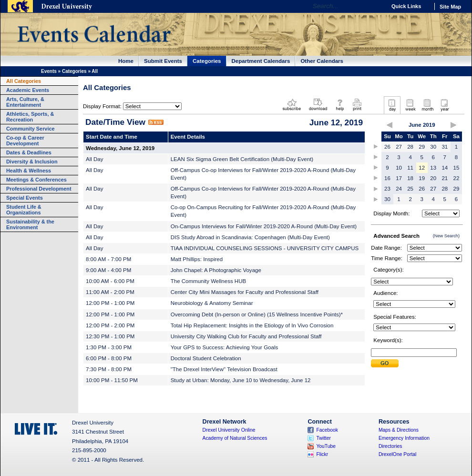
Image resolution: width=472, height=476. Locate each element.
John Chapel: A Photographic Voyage (216, 270)
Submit (385, 363)
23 (387, 189)
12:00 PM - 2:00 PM (110, 325)
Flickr (322, 454)
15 (457, 168)
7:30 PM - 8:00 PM (109, 369)
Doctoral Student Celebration (206, 358)
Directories (390, 446)
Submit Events (163, 61)
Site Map (450, 7)
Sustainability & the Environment (30, 224)
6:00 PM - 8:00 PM (109, 358)
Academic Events (28, 90)
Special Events (25, 198)
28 (410, 147)
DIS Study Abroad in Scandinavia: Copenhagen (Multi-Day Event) (250, 237)
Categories (207, 61)
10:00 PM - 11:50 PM (112, 380)
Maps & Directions (399, 430)
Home (126, 61)
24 (399, 189)
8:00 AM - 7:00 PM (108, 259)
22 (457, 178)
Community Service (31, 129)
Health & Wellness (29, 171)
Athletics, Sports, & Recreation (30, 117)
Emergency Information (404, 438)
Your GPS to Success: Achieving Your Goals (225, 347)
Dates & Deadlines (29, 152)
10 (399, 168)
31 (445, 147)
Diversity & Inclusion (32, 162)
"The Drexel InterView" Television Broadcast (224, 369)
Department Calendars (261, 61)
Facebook (327, 430)
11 (410, 168)
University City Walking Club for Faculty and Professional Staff (246, 336)
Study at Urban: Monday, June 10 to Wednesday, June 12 (241, 380)
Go (376, 6)
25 (410, 189)
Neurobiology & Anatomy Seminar (212, 303)
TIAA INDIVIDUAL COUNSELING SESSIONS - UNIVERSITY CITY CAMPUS (265, 248)
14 (445, 168)
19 (422, 178)
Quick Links (406, 6)
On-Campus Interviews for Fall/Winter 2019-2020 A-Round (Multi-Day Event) (264, 226)
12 (422, 168)
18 (410, 178)
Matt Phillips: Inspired (197, 259)
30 (433, 147)
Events (49, 71)
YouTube (326, 446)
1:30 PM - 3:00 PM (109, 347)
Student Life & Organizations (24, 210)
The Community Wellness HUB (209, 281)
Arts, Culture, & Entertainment (25, 102)
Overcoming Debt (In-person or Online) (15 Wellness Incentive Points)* (257, 314)
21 (445, 178)
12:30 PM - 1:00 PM (110, 336)
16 (387, 178)
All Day (94, 159)
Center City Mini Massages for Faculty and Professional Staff (245, 292)
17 (399, 178)
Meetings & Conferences (36, 180)
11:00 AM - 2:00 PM (110, 292)
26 (387, 147)
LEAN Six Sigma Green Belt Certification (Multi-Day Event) (242, 159)
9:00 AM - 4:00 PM (108, 270)
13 (433, 168)
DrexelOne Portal (397, 454)
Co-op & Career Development (25, 141)
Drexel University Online (229, 430)
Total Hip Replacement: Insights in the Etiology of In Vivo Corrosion (252, 325)
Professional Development (39, 189)
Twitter (323, 438)
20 (433, 178)
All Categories (24, 81)
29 (422, 147)
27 (399, 147)
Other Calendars (322, 61)
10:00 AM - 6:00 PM (110, 281)
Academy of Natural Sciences (235, 438)
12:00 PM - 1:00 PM (110, 303)
